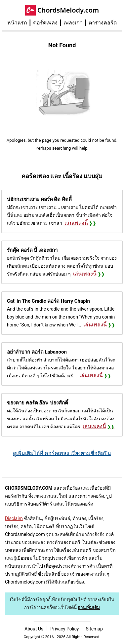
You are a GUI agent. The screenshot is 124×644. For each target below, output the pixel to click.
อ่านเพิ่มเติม (89, 607)
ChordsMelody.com (68, 10)
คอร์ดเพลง (45, 23)
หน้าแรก (17, 23)
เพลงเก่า (73, 23)
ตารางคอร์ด (103, 23)
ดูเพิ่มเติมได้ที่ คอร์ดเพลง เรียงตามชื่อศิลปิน (62, 453)
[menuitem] (20, 23)
